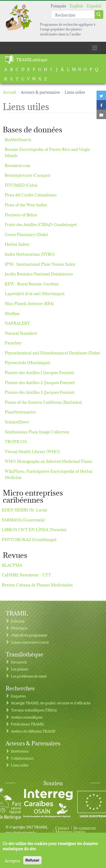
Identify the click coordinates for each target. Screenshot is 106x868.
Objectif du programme (29, 635)
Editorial (18, 621)
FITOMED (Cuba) (21, 185)
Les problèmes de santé (29, 676)
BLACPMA (12, 565)
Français (58, 5)
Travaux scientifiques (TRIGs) (34, 710)
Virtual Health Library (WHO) (32, 451)
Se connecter (85, 828)
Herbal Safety (17, 244)
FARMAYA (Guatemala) (23, 519)
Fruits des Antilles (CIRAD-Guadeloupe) (41, 224)
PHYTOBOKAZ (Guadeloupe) (29, 539)
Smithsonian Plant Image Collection (37, 431)
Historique (19, 628)
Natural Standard (21, 333)
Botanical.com (18, 165)
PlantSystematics (20, 411)
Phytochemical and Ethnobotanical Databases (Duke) (52, 352)
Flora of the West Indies (26, 204)
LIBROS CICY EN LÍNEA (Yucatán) (34, 529)
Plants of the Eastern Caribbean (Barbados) (43, 402)
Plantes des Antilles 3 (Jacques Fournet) (40, 392)
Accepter (12, 864)
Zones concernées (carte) (30, 642)
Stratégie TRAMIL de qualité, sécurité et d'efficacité (51, 703)
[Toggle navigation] (95, 48)
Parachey (13, 342)
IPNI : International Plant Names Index (40, 264)
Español (94, 5)
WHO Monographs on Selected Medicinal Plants (49, 461)
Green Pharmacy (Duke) (26, 234)
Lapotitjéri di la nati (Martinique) (35, 293)
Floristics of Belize (21, 214)
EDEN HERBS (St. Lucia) (24, 509)
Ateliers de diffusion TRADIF (33, 731)
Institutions (20, 751)
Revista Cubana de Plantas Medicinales (37, 584)
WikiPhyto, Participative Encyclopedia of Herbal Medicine (49, 474)
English (76, 5)
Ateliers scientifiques (27, 717)
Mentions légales (70, 831)
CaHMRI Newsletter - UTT (26, 574)
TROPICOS (16, 441)
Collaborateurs (22, 758)
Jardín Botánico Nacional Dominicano (39, 273)
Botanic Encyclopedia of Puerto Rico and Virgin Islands (47, 152)
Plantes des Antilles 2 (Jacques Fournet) (40, 382)
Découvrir (19, 662)
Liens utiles (20, 765)
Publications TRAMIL (28, 724)
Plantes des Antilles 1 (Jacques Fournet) (39, 372)
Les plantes (20, 669)
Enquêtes (18, 696)
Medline (12, 313)
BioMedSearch (18, 139)
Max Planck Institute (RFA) (29, 303)
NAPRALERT (17, 323)
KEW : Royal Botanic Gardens (32, 283)
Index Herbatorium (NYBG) (30, 254)
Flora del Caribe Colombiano (31, 194)
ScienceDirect (17, 421)
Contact (62, 828)
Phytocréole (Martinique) (27, 362)
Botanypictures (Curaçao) (27, 175)
